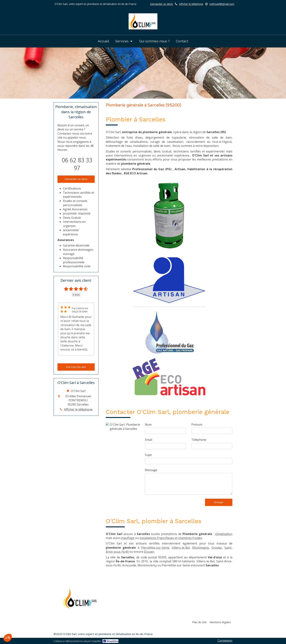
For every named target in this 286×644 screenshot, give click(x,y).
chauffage (128, 538)
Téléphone (199, 440)
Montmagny (201, 548)
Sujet (148, 455)
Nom (148, 425)
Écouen (149, 552)
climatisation (224, 534)
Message (151, 470)
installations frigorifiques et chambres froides (171, 538)
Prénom (197, 425)
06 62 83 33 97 (77, 164)
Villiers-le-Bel (181, 548)
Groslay (217, 548)
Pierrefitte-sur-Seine (155, 548)
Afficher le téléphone (191, 4)
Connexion (225, 641)
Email (148, 440)
